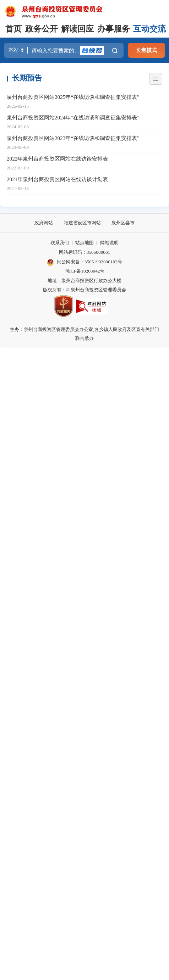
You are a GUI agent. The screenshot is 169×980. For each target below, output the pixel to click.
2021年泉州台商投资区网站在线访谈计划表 (57, 179)
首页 (13, 29)
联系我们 (60, 243)
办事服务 (114, 29)
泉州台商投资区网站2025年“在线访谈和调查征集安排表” (73, 97)
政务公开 (42, 29)
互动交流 (149, 29)
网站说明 (109, 243)
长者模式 (146, 50)
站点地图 (84, 243)
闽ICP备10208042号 (85, 271)
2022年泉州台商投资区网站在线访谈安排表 (57, 159)
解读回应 (77, 29)
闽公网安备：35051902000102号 (84, 262)
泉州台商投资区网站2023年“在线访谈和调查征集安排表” (73, 138)
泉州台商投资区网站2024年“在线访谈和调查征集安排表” (73, 117)
